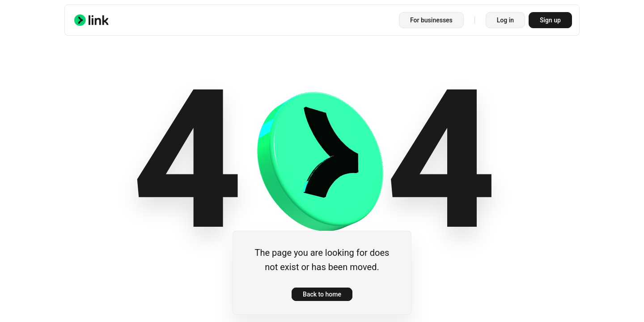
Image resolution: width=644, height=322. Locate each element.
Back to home (322, 294)
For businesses (431, 20)
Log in (505, 20)
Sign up (550, 20)
